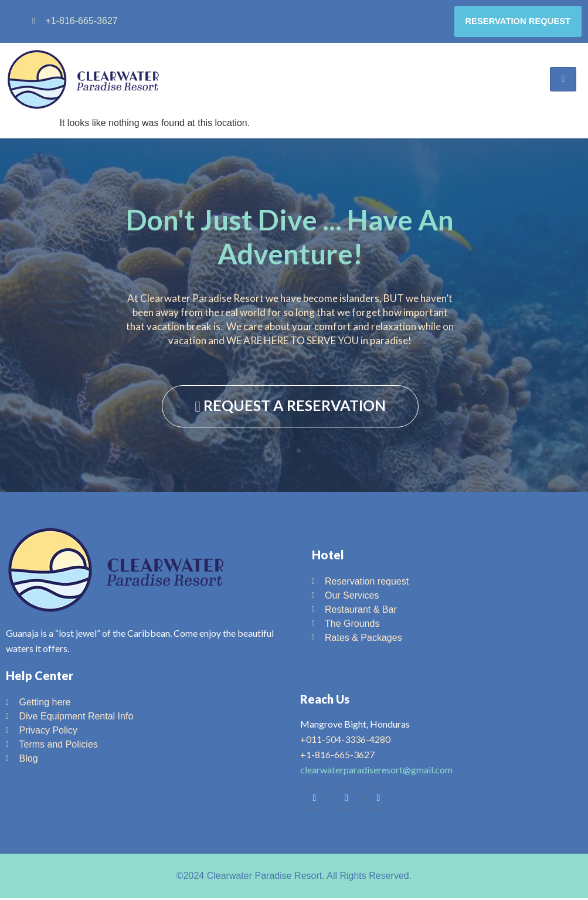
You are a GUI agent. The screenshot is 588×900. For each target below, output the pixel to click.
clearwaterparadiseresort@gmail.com (376, 771)
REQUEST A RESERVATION (290, 407)
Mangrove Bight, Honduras (355, 726)
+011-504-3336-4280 (345, 741)
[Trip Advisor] (346, 800)
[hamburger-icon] (563, 81)
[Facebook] (315, 800)
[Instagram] (378, 800)
